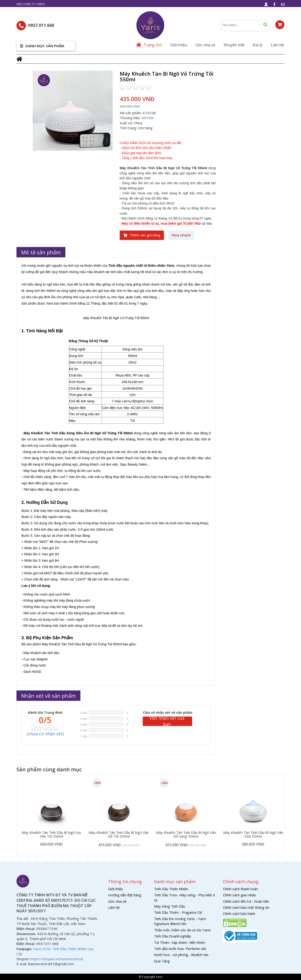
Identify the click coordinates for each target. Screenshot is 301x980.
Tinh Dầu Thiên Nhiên (171, 889)
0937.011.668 (35, 26)
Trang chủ (149, 45)
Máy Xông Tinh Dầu (170, 906)
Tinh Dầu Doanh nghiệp (172, 936)
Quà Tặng (162, 961)
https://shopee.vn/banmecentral (57, 959)
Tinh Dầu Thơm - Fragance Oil (178, 912)
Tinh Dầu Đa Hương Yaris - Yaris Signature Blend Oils (180, 921)
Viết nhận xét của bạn (167, 721)
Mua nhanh (181, 235)
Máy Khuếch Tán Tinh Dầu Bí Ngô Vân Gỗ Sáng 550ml (186, 835)
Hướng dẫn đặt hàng (125, 895)
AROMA (148, 118)
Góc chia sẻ (205, 45)
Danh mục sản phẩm (42, 46)
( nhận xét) (45, 734)
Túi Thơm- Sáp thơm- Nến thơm (180, 942)
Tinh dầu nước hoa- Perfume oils (180, 949)
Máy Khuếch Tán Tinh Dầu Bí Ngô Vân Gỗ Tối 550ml (119, 835)
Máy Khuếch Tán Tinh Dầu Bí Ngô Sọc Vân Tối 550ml (51, 835)
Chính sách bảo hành (239, 913)
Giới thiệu (179, 45)
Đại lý (258, 45)
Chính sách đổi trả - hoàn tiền (246, 901)
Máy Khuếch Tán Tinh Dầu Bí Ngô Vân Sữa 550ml (253, 835)
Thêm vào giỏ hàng (142, 235)
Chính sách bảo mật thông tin (246, 907)
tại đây (207, 223)
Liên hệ (277, 45)
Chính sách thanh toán (240, 889)
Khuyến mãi (234, 45)
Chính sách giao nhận (239, 895)
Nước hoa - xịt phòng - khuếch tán (181, 955)
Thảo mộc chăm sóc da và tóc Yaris (182, 930)
